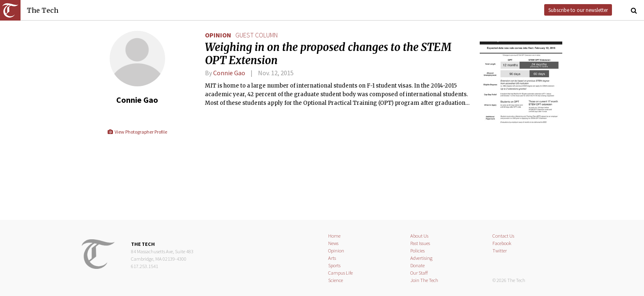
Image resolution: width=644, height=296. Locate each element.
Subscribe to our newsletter (578, 10)
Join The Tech (424, 280)
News (333, 243)
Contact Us (503, 236)
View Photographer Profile (137, 132)
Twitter (500, 251)
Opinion (218, 35)
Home (334, 236)
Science (336, 280)
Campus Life (340, 273)
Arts (332, 258)
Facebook (502, 243)
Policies (417, 251)
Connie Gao (229, 73)
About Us (419, 236)
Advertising (421, 258)
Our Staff (419, 273)
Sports (334, 265)
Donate (417, 265)
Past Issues (420, 243)
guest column (256, 35)
